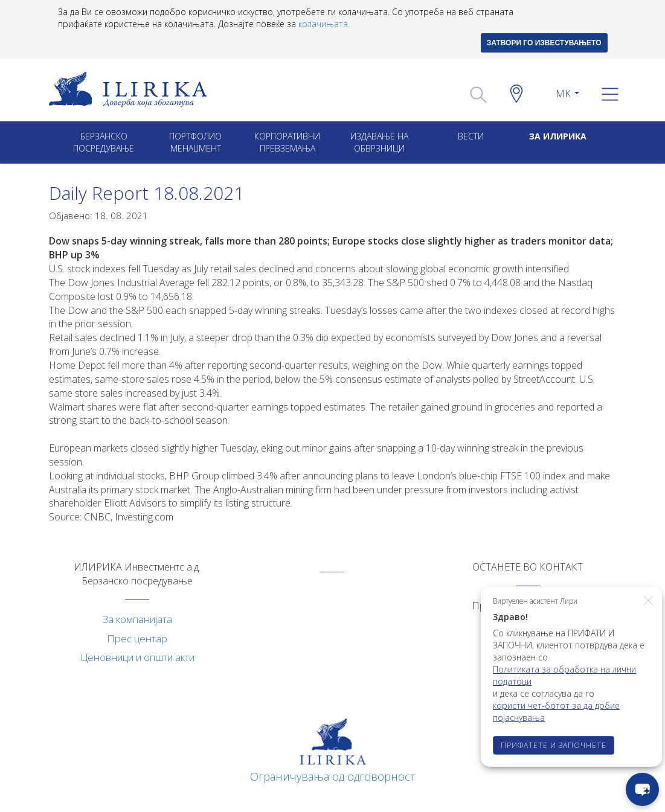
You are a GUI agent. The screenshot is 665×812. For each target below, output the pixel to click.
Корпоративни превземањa (287, 142)
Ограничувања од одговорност (333, 776)
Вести (471, 136)
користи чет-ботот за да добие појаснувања (556, 711)
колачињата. (324, 24)
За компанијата (137, 619)
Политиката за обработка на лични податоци (564, 675)
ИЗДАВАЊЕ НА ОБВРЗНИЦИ (379, 142)
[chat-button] (642, 789)
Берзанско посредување (104, 142)
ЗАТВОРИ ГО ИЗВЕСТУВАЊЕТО (544, 43)
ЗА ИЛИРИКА (558, 136)
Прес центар (137, 638)
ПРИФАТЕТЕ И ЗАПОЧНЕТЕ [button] (554, 745)
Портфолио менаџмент (195, 142)
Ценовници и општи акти (137, 657)
